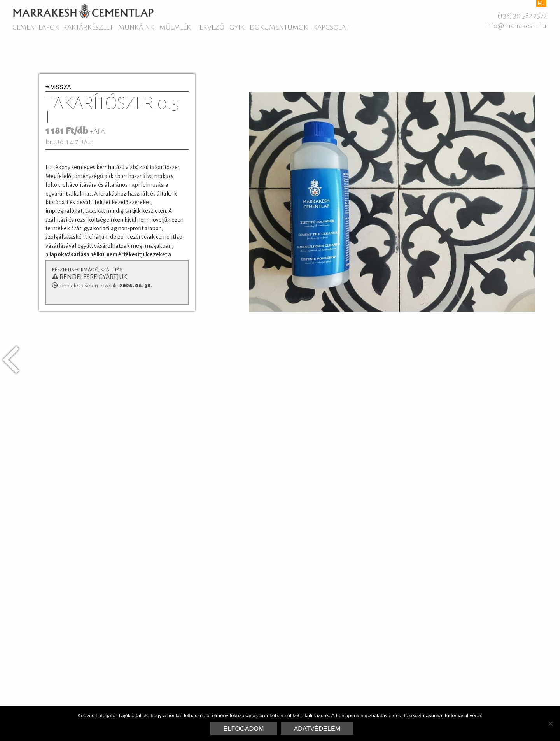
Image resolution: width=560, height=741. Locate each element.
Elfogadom (244, 729)
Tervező (210, 27)
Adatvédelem (317, 729)
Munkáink (136, 27)
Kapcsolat (331, 27)
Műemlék (175, 27)
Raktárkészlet (88, 27)
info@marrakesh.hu (516, 26)
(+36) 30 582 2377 (522, 16)
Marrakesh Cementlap (83, 11)
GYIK (237, 27)
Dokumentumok (279, 27)
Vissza (58, 88)
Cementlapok (36, 27)
